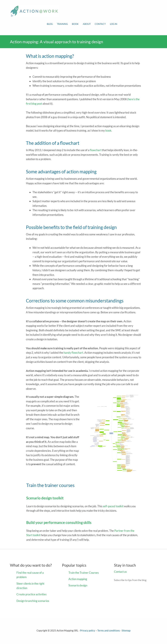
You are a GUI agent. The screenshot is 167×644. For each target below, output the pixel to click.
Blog (50, 24)
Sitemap (126, 630)
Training (62, 24)
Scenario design (78, 585)
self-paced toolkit (113, 506)
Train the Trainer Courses (84, 573)
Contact (100, 24)
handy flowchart (73, 353)
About (87, 24)
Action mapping (78, 579)
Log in (114, 24)
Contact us (120, 572)
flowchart (96, 150)
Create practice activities (31, 594)
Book (75, 24)
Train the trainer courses (50, 485)
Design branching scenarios (33, 601)
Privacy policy (88, 630)
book (108, 130)
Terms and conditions (109, 630)
